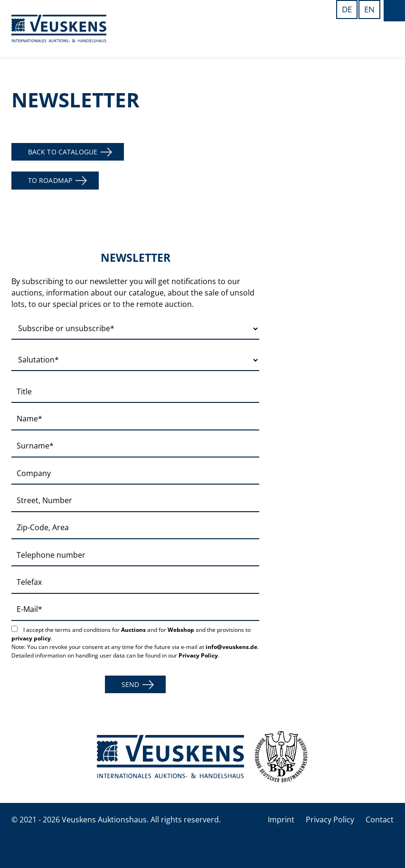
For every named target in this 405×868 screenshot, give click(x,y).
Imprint (281, 820)
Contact (380, 820)
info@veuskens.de (231, 647)
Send (131, 684)
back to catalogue (63, 152)
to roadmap (50, 180)
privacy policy (31, 638)
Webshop (181, 630)
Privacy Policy (198, 655)
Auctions (133, 630)
